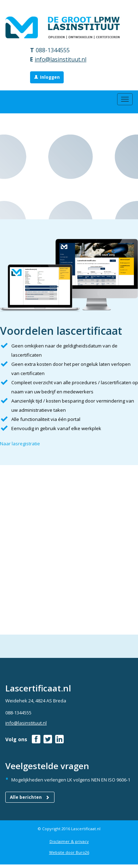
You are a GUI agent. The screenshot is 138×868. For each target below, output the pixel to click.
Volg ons (16, 739)
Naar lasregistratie (20, 444)
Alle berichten (30, 797)
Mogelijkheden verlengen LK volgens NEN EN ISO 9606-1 (71, 780)
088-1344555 (53, 50)
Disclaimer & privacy (69, 841)
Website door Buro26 (69, 852)
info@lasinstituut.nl (61, 59)
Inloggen (50, 77)
